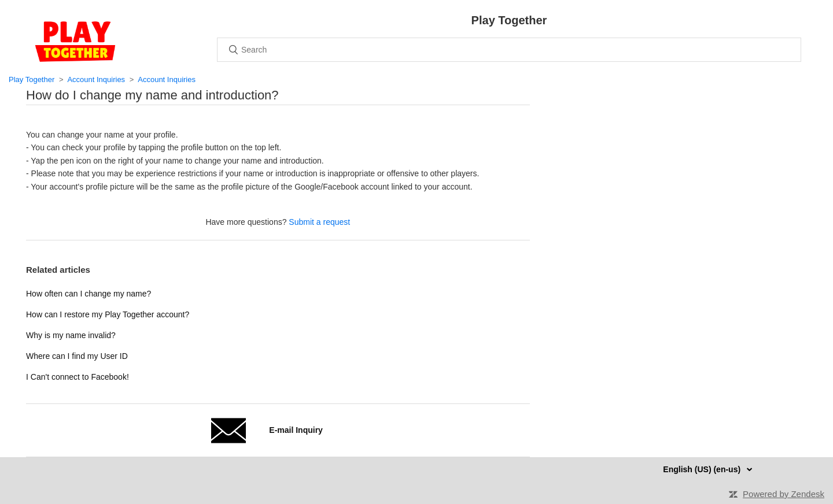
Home (75, 42)
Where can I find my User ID (77, 356)
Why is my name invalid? (71, 335)
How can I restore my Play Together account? (108, 314)
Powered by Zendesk (784, 494)
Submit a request (319, 222)
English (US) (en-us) (703, 469)
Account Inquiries (96, 79)
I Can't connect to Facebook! (78, 377)
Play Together (32, 79)
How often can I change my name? (89, 294)
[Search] (509, 50)
